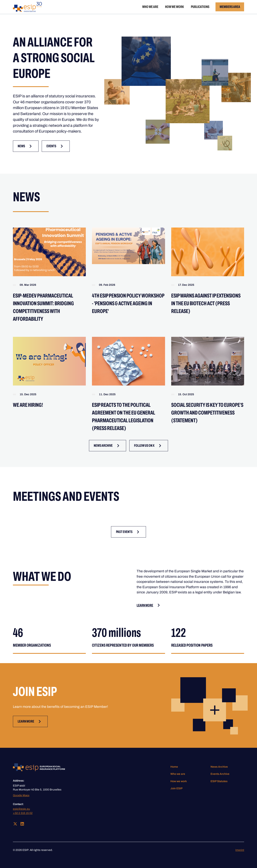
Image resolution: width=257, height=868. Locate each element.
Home (174, 767)
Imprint (240, 850)
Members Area (230, 7)
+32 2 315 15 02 (23, 813)
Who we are (150, 7)
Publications (200, 7)
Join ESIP (176, 788)
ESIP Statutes (219, 781)
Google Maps (21, 795)
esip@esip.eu (21, 809)
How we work (174, 7)
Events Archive (220, 774)
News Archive (219, 767)
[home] (28, 7)
